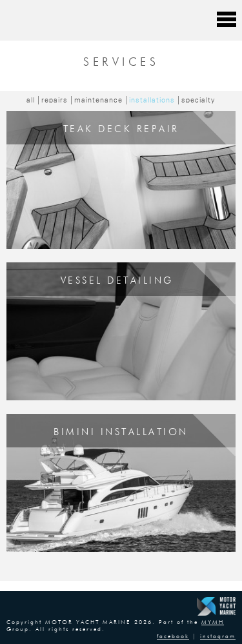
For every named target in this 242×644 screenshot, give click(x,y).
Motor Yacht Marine (74, 19)
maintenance (98, 100)
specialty (198, 100)
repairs (55, 100)
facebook (173, 637)
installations (152, 100)
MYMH (213, 622)
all (31, 100)
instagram (218, 637)
